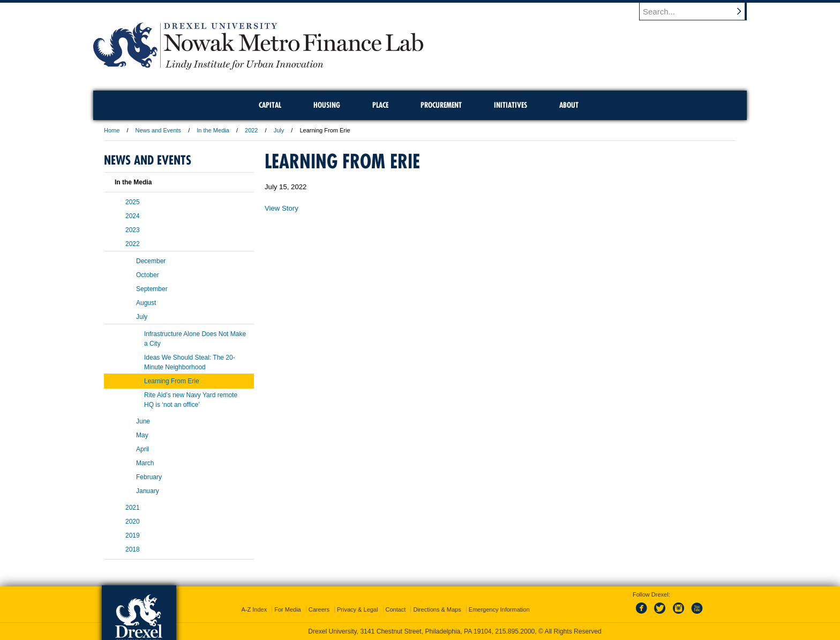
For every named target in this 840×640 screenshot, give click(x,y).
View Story (282, 208)
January (148, 491)
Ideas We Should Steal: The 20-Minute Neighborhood (190, 362)
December (151, 261)
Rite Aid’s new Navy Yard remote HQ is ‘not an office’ (191, 400)
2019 (133, 535)
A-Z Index (254, 609)
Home (112, 130)
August (146, 303)
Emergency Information (499, 609)
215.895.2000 (515, 631)
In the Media (213, 130)
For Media (288, 609)
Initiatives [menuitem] (511, 105)
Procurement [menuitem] (441, 105)
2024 (133, 216)
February (149, 477)
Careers (319, 609)
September (152, 289)
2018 (133, 549)
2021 (133, 508)
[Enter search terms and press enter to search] (698, 11)
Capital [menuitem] (270, 105)
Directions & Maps (437, 609)
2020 (133, 522)
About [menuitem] (569, 105)
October (148, 275)
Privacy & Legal (357, 609)
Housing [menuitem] (327, 105)
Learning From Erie (172, 381)
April (142, 449)
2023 (133, 230)
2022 (251, 130)
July (279, 130)
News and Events (159, 130)
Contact (396, 609)
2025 (133, 202)
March (145, 463)
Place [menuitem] (380, 105)
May (142, 435)
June (143, 421)
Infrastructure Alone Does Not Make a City (195, 339)
